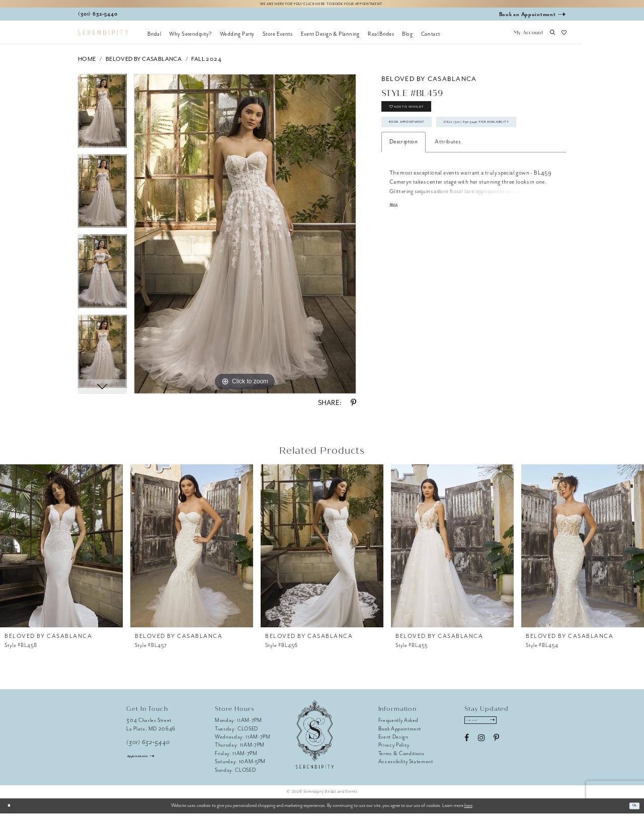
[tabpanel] (102, 119)
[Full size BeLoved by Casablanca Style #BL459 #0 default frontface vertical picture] (245, 238)
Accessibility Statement (406, 766)
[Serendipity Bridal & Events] (103, 37)
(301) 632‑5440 (148, 746)
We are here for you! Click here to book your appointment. (322, 6)
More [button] (396, 250)
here (468, 810)
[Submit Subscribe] (508, 727)
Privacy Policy (394, 749)
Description (404, 186)
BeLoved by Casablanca (144, 63)
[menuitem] (154, 38)
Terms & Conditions (401, 757)
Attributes (448, 186)
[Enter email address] (490, 727)
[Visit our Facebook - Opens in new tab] (467, 747)
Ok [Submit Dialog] (632, 810)
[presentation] (61, 550)
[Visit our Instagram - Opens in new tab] (481, 747)
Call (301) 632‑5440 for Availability (445, 163)
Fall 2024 (206, 63)
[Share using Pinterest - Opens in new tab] (353, 407)
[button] (528, 38)
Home (87, 63)
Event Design (393, 741)
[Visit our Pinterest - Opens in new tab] (496, 747)
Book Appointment (420, 140)
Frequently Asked (399, 725)
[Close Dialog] (11, 810)
